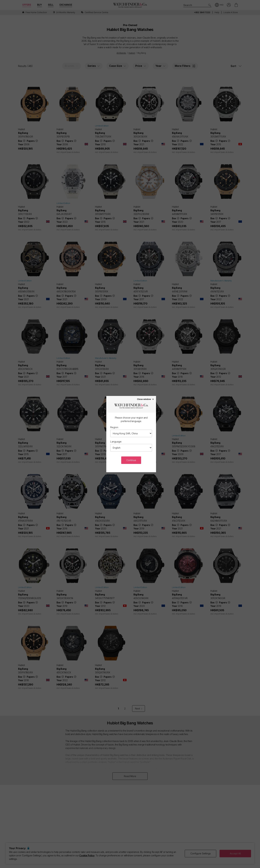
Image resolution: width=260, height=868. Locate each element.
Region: (114, 427)
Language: (116, 442)
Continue (131, 460)
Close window (146, 399)
